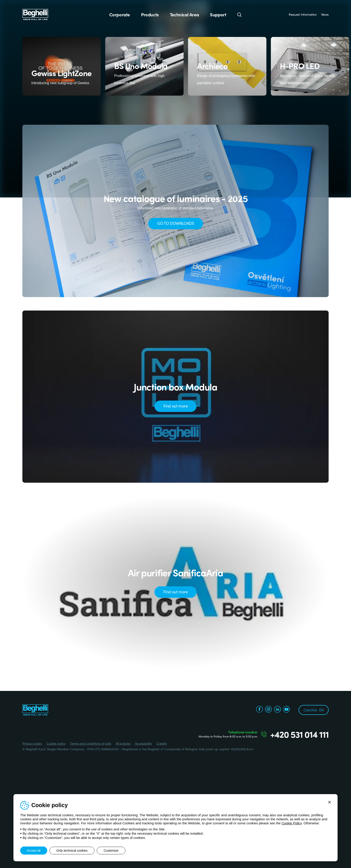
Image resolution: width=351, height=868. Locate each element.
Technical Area (184, 15)
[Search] (240, 15)
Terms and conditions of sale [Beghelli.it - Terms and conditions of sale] (91, 743)
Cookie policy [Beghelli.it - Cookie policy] (56, 743)
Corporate (120, 15)
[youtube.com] (286, 710)
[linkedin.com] (277, 710)
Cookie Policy (292, 823)
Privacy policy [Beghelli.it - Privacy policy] (32, 743)
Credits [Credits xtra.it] (162, 743)
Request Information (303, 14)
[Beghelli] (35, 14)
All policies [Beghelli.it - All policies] (123, 743)
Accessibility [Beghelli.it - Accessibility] (143, 743)
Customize (111, 851)
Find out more (176, 406)
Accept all (34, 851)
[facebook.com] (259, 710)
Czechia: (314, 710)
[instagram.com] (268, 710)
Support (218, 15)
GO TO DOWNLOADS (176, 223)
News (325, 14)
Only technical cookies (72, 851)
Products (150, 15)
